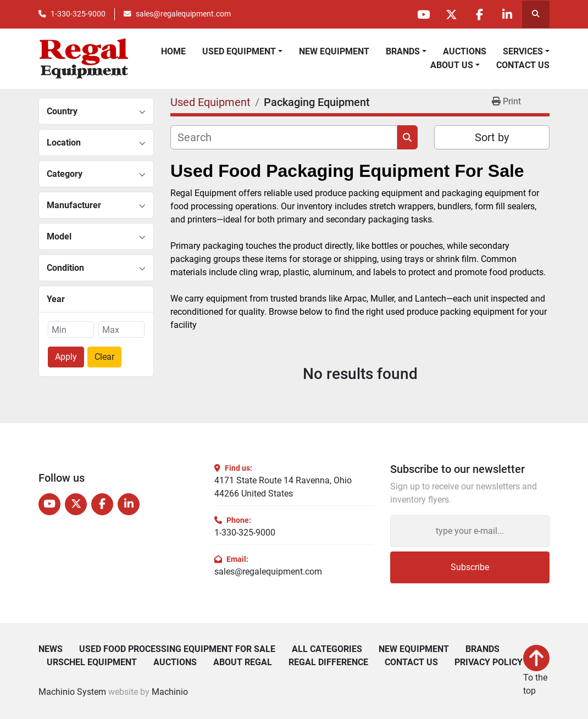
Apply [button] (66, 357)
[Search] (284, 137)
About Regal (243, 662)
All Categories (327, 649)
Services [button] (523, 51)
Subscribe (470, 567)
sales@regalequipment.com (183, 14)
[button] (406, 52)
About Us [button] (452, 65)
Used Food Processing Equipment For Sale (177, 649)
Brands (403, 51)
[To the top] (536, 671)
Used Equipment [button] (239, 51)
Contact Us (523, 65)
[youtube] (423, 14)
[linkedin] (507, 14)
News (51, 649)
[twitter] (451, 14)
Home (173, 51)
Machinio (170, 692)
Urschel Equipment (92, 662)
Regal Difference (328, 662)
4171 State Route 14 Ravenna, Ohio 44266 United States (283, 487)
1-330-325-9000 (78, 14)
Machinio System (72, 692)
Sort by (492, 137)
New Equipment (334, 51)
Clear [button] (104, 357)
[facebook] (479, 14)
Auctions (465, 51)
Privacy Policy (489, 662)
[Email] (470, 531)
